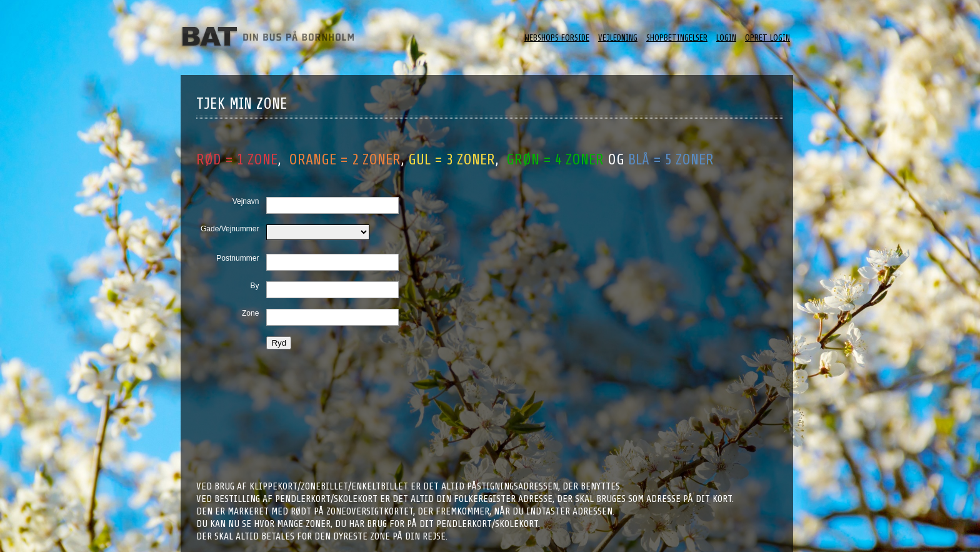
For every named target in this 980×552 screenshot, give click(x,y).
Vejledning (618, 38)
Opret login (767, 38)
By (254, 286)
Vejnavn (246, 201)
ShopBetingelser (677, 38)
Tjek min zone (242, 104)
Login (726, 38)
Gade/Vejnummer (230, 229)
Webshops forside (557, 38)
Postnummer (237, 258)
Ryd (279, 343)
